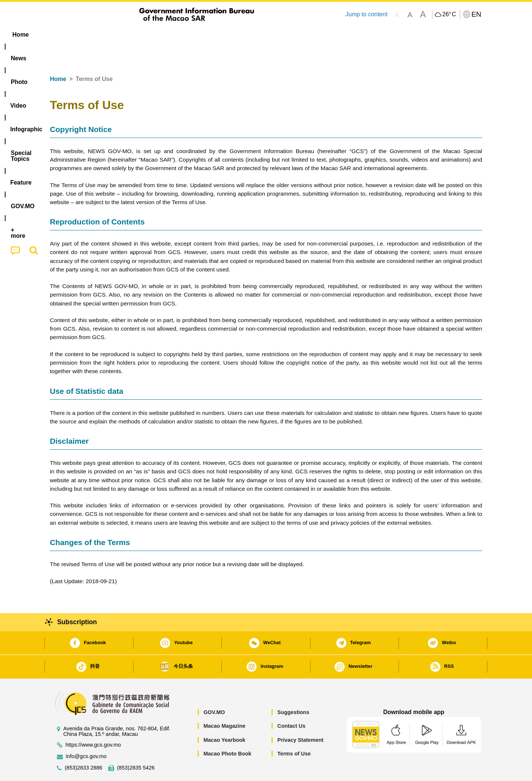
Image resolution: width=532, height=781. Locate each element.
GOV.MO (214, 690)
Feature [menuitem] (295, 35)
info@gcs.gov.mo (86, 734)
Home (58, 56)
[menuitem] (96, 35)
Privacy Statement (301, 717)
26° (449, 14)
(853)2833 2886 (83, 745)
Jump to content (366, 14)
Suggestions (293, 690)
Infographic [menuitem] (198, 35)
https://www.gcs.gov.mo (93, 722)
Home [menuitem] (65, 35)
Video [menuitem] (160, 35)
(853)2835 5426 (136, 745)
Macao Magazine (225, 703)
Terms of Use (294, 731)
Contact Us (291, 703)
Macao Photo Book (228, 731)
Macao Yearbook (224, 717)
